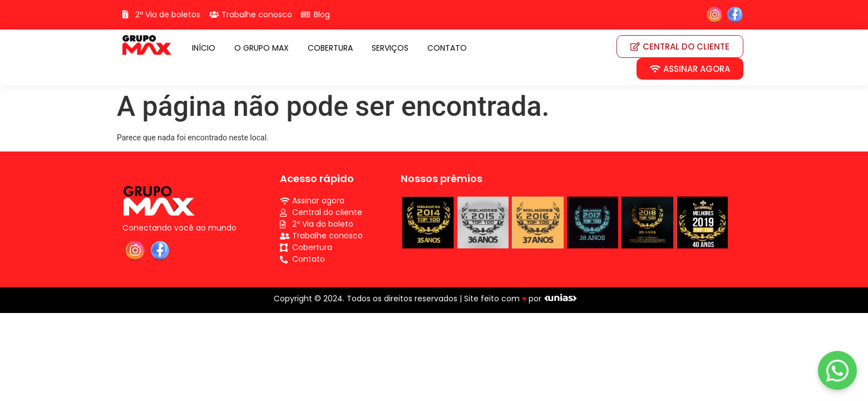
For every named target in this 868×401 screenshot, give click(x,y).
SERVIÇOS (390, 48)
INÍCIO (204, 48)
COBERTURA (330, 48)
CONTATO (447, 48)
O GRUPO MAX (262, 48)
